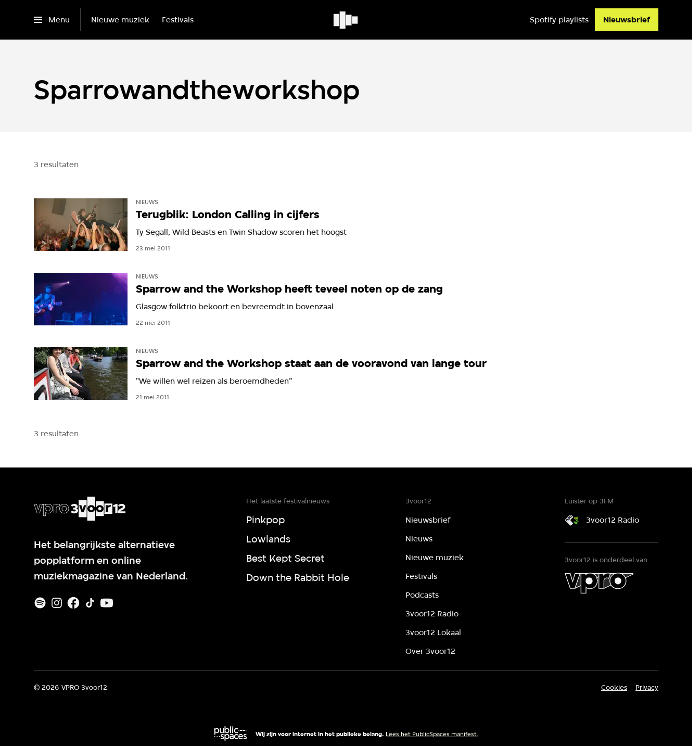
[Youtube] (107, 603)
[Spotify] (40, 603)
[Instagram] (57, 603)
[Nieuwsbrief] (627, 20)
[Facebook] (73, 603)
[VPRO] (599, 583)
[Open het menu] (52, 20)
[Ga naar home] (346, 20)
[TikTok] (90, 603)
